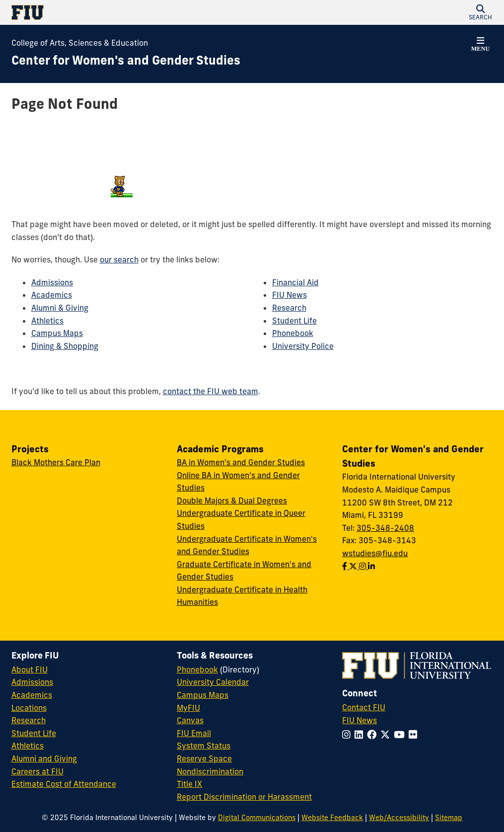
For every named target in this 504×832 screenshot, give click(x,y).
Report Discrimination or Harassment (244, 797)
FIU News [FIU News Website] (360, 720)
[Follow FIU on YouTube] (401, 735)
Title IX (189, 784)
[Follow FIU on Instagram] (348, 735)
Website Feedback (332, 818)
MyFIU (188, 708)
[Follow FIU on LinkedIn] (361, 735)
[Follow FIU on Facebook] (374, 735)
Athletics (47, 321)
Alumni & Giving (60, 308)
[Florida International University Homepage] (132, 12)
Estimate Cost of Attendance (64, 784)
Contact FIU (364, 707)
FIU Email (194, 733)
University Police (303, 346)
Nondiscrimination (210, 771)
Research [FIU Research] (29, 720)
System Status (204, 746)
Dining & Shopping (65, 346)
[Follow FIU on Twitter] (387, 735)
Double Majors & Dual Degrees (232, 500)
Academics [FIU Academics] (32, 695)
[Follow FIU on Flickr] (415, 735)
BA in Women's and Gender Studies (241, 462)
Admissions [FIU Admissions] (32, 682)
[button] (481, 12)
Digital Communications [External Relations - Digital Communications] (257, 818)
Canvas (190, 720)
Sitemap (449, 818)
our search (119, 259)
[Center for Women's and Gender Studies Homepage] (126, 61)
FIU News (289, 295)
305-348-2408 (385, 528)
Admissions (52, 282)
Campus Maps (57, 333)
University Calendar (213, 682)
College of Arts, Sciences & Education (80, 43)
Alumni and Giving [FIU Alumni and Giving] (44, 758)
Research (289, 308)
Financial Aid (295, 282)
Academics (52, 295)
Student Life (294, 321)
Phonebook (293, 333)
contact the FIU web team (211, 391)
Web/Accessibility (399, 818)
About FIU (30, 669)
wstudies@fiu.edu (375, 553)
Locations (29, 708)
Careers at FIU (37, 771)
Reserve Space (204, 758)
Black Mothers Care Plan (56, 462)
